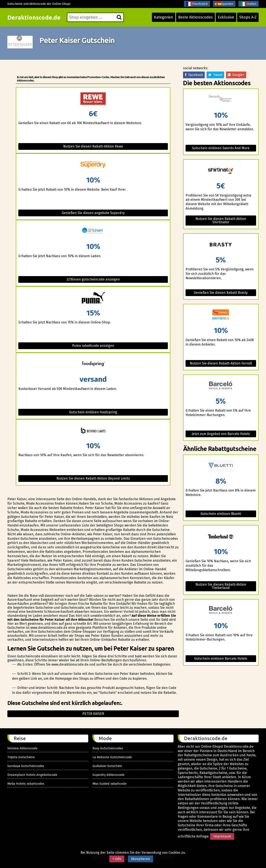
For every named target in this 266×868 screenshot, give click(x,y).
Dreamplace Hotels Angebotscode (32, 775)
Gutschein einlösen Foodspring (93, 412)
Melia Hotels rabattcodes (26, 784)
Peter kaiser (93, 714)
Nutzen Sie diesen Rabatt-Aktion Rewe (93, 146)
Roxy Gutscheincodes (108, 748)
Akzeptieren (140, 859)
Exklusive (226, 17)
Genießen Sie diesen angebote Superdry (93, 213)
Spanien (224, 4)
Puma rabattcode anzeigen (93, 346)
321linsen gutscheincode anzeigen (93, 279)
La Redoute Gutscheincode (112, 757)
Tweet (215, 75)
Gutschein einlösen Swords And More (221, 148)
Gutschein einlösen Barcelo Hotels (221, 659)
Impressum (222, 836)
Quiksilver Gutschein (107, 766)
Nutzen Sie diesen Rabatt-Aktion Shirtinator (221, 220)
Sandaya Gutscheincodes (26, 766)
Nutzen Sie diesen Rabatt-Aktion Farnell (221, 363)
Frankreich (197, 4)
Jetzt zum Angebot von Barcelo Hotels (221, 434)
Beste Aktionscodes (195, 17)
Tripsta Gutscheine (21, 757)
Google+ (236, 75)
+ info (117, 859)
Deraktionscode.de (34, 17)
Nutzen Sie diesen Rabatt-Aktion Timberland (221, 586)
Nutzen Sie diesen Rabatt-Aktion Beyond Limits (93, 478)
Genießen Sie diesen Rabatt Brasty (221, 293)
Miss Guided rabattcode (110, 784)
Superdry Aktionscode (108, 775)
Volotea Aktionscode (22, 748)
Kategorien (164, 17)
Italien (249, 4)
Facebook (194, 75)
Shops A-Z (248, 17)
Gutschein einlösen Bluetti (221, 514)
